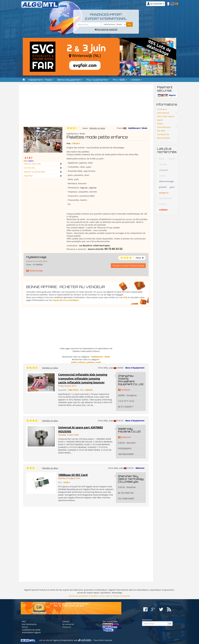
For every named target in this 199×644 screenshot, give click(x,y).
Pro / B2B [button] (120, 80)
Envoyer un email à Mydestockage (128, 266)
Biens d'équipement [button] (70, 80)
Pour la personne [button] (98, 80)
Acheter (94, 596)
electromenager (167, 181)
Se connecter (68, 624)
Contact (66, 621)
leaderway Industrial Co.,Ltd (129, 430)
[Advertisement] (86, 106)
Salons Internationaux (164, 125)
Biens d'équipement (135, 368)
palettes (90, 362)
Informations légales (31, 632)
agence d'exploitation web (66, 640)
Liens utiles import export (166, 118)
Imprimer (29, 176)
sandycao (126, 390)
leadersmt (126, 437)
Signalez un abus (97, 128)
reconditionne (166, 198)
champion (164, 170)
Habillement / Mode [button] (41, 80)
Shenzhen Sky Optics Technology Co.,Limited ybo (131, 479)
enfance (82, 362)
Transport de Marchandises (164, 136)
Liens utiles (105, 596)
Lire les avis (30, 168)
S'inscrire (67, 627)
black (161, 159)
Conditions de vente (31, 630)
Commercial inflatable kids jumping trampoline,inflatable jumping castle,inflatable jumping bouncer (83, 378)
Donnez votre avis (32, 164)
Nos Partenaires (29, 624)
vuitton (163, 210)
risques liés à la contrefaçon (66, 300)
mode (98, 362)
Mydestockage (36, 257)
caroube (163, 164)
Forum (25, 627)
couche (162, 176)
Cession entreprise (121, 596)
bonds (172, 159)
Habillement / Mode (138, 128)
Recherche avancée (106, 29)
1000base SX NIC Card (73, 475)
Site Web (161, 131)
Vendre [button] (136, 80)
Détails (85, 128)
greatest (163, 187)
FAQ (125, 297)
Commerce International (163, 111)
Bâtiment (140, 468)
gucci (172, 187)
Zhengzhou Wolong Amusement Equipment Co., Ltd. (131, 380)
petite (74, 362)
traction (163, 204)
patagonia (164, 193)
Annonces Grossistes (79, 596)
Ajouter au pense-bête (35, 172)
